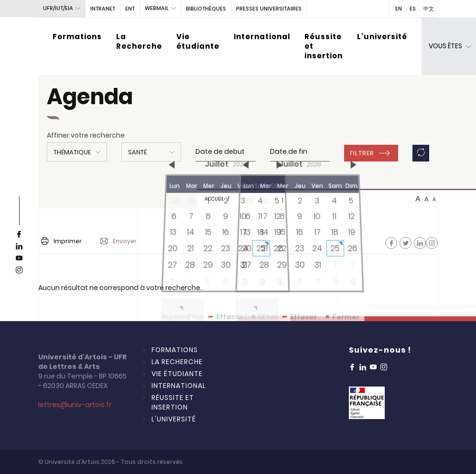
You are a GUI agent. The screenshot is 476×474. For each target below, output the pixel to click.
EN (399, 9)
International (262, 37)
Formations (77, 37)
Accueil (214, 199)
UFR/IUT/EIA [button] (58, 8)
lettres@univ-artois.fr (75, 405)
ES (413, 9)
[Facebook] (391, 243)
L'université (382, 37)
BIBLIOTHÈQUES (206, 9)
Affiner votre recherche (86, 135)
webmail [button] (157, 8)
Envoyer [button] (119, 241)
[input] (226, 152)
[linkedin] (19, 247)
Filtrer (362, 153)
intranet (103, 9)
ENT (130, 9)
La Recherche (139, 41)
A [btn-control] (418, 199)
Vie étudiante (198, 41)
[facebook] (19, 235)
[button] (77, 152)
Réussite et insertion (324, 46)
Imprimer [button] (61, 241)
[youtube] (19, 259)
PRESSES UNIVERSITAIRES (269, 9)
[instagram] (19, 270)
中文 (429, 9)
